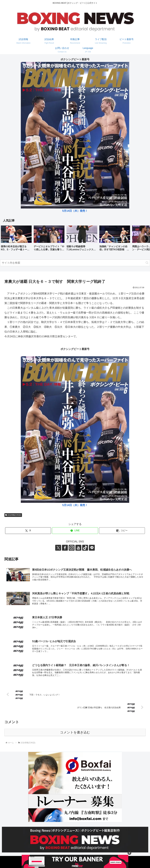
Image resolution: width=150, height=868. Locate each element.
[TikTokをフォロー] (85, 548)
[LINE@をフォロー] (92, 548)
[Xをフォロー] (58, 548)
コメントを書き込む (75, 732)
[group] (16, 239)
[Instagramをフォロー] (72, 548)
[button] (145, 239)
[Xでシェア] (28, 531)
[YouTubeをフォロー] (78, 548)
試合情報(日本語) (13, 515)
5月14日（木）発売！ (75, 211)
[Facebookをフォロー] (65, 548)
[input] (75, 263)
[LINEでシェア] (75, 531)
